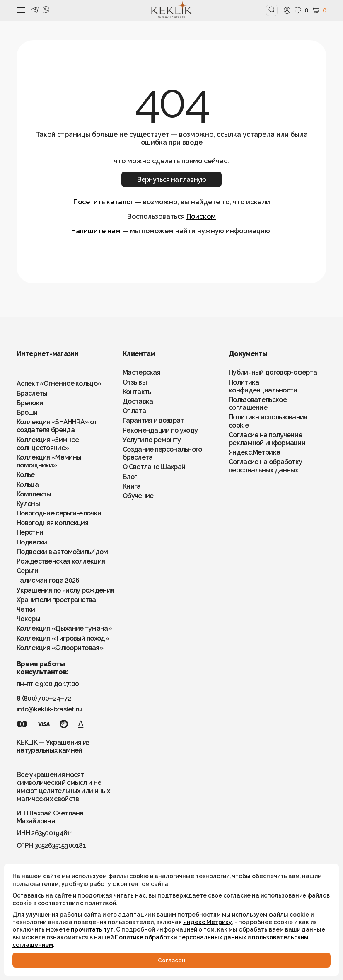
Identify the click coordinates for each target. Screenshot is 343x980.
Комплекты (34, 494)
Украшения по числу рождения (65, 590)
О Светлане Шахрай (154, 467)
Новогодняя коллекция (52, 523)
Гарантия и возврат (153, 420)
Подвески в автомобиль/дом (62, 552)
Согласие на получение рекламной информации (267, 439)
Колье (26, 475)
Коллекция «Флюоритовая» (60, 648)
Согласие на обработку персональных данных (265, 466)
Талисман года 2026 (48, 580)
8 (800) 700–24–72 (44, 698)
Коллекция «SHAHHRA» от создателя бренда (57, 426)
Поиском (201, 217)
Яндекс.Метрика (254, 452)
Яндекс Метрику (208, 922)
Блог (130, 477)
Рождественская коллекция (61, 561)
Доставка (138, 401)
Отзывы (135, 382)
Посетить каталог (103, 202)
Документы (248, 354)
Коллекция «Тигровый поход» (63, 638)
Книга (132, 486)
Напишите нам (96, 231)
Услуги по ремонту (152, 440)
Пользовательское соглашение (258, 404)
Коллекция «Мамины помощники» (49, 461)
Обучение (138, 496)
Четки (26, 609)
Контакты (138, 392)
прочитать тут (92, 929)
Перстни (30, 532)
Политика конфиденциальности (263, 386)
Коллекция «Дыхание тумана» (64, 628)
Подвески (32, 542)
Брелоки (30, 403)
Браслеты (32, 393)
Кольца (28, 485)
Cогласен (171, 960)
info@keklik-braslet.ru (49, 709)
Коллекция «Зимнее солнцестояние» (48, 444)
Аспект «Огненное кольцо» (59, 384)
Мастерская (141, 372)
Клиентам (139, 354)
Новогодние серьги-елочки (59, 513)
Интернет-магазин (47, 354)
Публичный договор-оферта (273, 372)
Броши (27, 413)
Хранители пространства (56, 600)
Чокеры (28, 619)
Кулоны (28, 504)
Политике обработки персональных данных (180, 937)
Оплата (134, 411)
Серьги (27, 571)
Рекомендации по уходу (160, 430)
